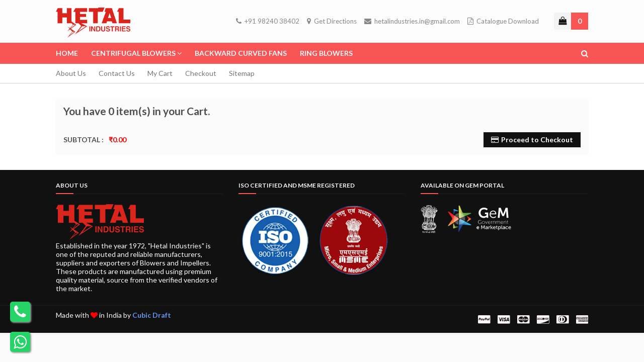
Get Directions (332, 21)
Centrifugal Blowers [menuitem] (133, 53)
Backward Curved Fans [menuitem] (241, 53)
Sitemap (242, 73)
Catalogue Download (503, 21)
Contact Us (117, 73)
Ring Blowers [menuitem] (326, 53)
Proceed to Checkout (537, 140)
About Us (71, 73)
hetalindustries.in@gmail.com (412, 21)
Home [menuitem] (67, 53)
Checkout (201, 73)
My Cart (160, 73)
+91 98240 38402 (268, 21)
